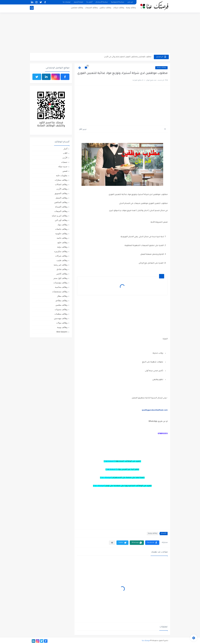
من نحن (130, 2)
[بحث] (32, 8)
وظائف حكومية (61, 233)
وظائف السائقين (61, 202)
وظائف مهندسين (61, 318)
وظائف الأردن (62, 189)
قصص (65, 171)
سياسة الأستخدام (102, 2)
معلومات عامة (62, 175)
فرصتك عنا (67, 2)
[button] (152, 543)
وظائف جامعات (61, 229)
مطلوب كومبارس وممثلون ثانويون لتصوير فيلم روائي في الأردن (128, 57)
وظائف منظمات (61, 314)
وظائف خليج (62, 242)
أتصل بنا (89, 2)
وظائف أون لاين (61, 220)
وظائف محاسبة (61, 287)
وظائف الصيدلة (61, 207)
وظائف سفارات (61, 180)
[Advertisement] (100, 33)
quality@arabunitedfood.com (155, 410)
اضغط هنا (110, 461)
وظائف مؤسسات (60, 283)
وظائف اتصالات (61, 184)
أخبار (65, 149)
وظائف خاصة (62, 238)
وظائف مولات (62, 323)
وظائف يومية (131, 8)
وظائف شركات (119, 8)
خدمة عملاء (63, 167)
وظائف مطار (62, 296)
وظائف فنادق (62, 269)
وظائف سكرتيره (61, 251)
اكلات (65, 153)
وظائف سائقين (105, 8)
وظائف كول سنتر (60, 278)
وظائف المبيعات (91, 8)
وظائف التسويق (61, 193)
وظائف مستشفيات (60, 292)
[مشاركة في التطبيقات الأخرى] (112, 543)
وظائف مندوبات (61, 309)
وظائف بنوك (62, 225)
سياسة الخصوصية (118, 2)
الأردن (65, 158)
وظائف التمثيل (61, 198)
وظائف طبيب (62, 260)
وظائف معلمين (77, 8)
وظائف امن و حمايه (60, 216)
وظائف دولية (62, 247)
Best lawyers (62, 332)
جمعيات (64, 162)
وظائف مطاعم (61, 300)
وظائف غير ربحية (61, 265)
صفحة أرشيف (78, 2)
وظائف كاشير (62, 274)
